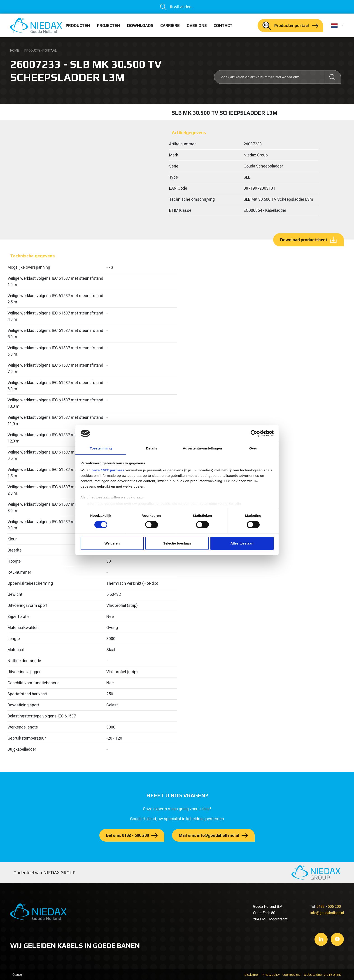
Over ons (197, 25)
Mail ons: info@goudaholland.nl (209, 835)
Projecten (109, 25)
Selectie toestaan (177, 543)
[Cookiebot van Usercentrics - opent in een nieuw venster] (254, 433)
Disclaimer (252, 975)
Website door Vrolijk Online (323, 975)
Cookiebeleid (291, 975)
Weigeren (112, 543)
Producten (78, 25)
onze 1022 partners (108, 470)
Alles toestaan (242, 543)
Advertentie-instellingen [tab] (202, 448)
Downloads (140, 25)
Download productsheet (304, 240)
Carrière (170, 25)
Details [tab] (152, 448)
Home (15, 51)
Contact (223, 25)
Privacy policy (271, 975)
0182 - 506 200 (329, 907)
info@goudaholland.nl (327, 913)
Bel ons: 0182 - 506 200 (128, 835)
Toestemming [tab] (101, 448)
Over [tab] (253, 448)
